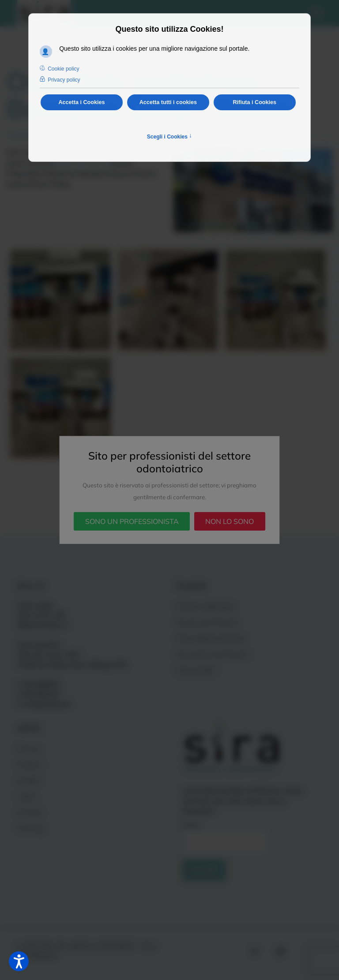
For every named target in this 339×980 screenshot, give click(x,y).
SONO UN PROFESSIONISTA (132, 521)
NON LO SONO (230, 521)
